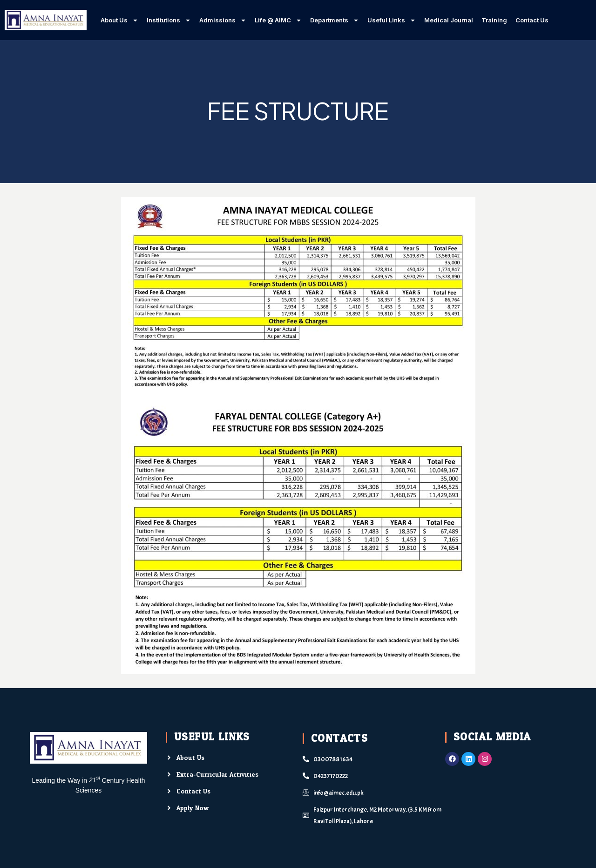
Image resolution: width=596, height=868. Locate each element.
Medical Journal (449, 20)
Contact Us (532, 20)
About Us (119, 20)
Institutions (169, 20)
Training (494, 20)
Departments (335, 20)
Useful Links (392, 20)
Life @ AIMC (278, 20)
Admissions (223, 20)
